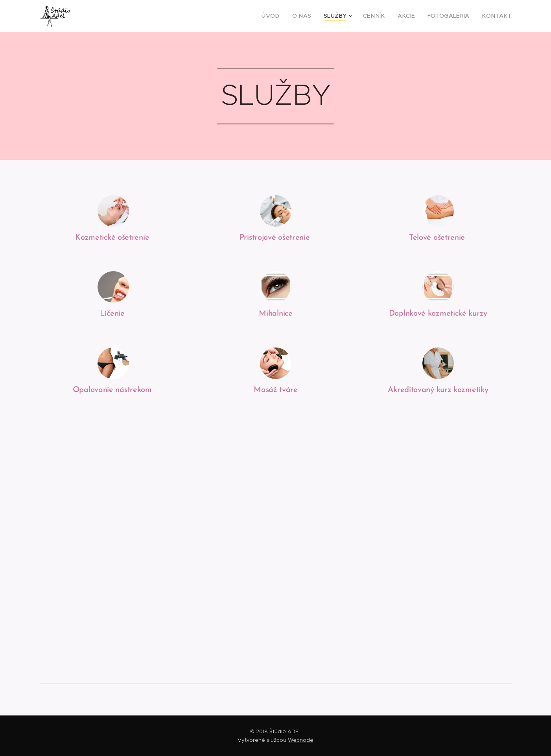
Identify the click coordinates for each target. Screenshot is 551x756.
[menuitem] (289, 16)
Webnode (301, 740)
